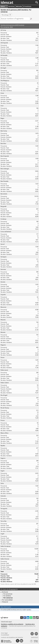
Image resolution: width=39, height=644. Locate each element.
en (36, 634)
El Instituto (27, 6)
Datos (3, 6)
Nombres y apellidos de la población (12, 624)
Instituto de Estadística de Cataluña (12, 637)
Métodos (19, 6)
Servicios (11, 6)
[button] (37, 618)
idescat (7, 2)
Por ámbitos (7, 596)
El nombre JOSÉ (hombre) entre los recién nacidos (16, 610)
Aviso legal (4, 633)
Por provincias (8, 594)
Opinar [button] (4, 618)
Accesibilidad (5, 635)
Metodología (5, 15)
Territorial (5, 592)
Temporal (5, 602)
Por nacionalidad (7, 600)
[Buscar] (30, 2)
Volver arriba (36, 641)
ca (32, 634)
